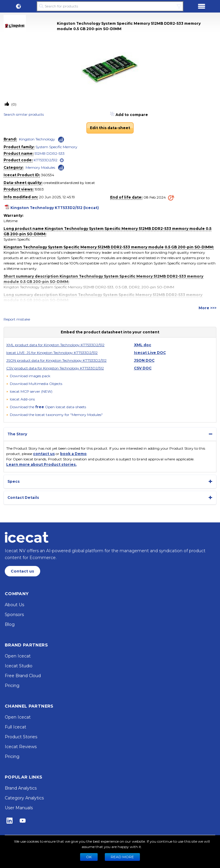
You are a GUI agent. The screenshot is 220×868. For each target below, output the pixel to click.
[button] (18, 6)
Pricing (12, 686)
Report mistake (17, 319)
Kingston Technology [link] (37, 139)
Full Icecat (15, 727)
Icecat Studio (19, 666)
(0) (13, 104)
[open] (62, 160)
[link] (30, 26)
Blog (10, 624)
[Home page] (27, 537)
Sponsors (14, 615)
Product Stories (21, 737)
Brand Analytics (21, 788)
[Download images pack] (28, 376)
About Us (14, 605)
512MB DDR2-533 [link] (50, 153)
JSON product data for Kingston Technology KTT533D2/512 (56, 360)
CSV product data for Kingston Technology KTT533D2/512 (55, 368)
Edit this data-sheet (110, 128)
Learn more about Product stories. (41, 464)
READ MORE (122, 857)
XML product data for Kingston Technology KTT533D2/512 (55, 345)
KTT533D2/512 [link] (46, 160)
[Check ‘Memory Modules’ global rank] (61, 167)
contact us (44, 454)
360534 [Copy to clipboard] (48, 175)
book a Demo (73, 454)
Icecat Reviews (21, 747)
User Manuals (19, 808)
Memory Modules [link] (40, 167)
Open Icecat (18, 656)
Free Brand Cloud (23, 676)
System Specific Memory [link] (56, 147)
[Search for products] (110, 6)
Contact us (22, 571)
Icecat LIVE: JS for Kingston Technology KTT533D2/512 (52, 353)
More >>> (207, 308)
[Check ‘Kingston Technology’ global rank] (61, 140)
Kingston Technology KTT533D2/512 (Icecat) (55, 208)
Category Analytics (24, 798)
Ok (89, 857)
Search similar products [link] (24, 114)
